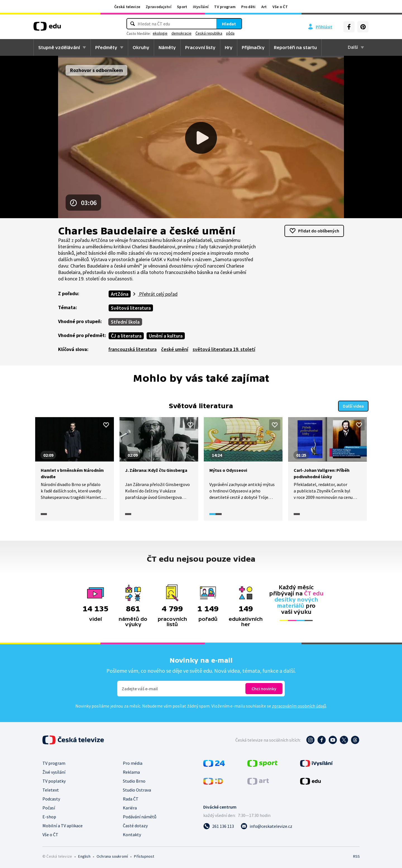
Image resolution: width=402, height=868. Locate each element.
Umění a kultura (166, 336)
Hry (229, 47)
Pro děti (248, 7)
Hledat (229, 24)
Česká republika (209, 33)
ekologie (160, 33)
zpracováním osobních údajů (299, 706)
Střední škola (125, 322)
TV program (225, 7)
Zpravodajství (159, 7)
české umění (175, 349)
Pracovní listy (200, 47)
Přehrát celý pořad (158, 294)
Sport (182, 7)
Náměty (167, 47)
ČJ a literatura (126, 336)
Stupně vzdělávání (59, 47)
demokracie (181, 33)
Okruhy (141, 47)
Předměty (106, 47)
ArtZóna (120, 294)
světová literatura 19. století (224, 349)
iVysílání (201, 7)
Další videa (353, 406)
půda (230, 33)
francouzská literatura (132, 349)
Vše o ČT (280, 7)
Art (264, 7)
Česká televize (127, 7)
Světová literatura (131, 308)
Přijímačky (253, 47)
